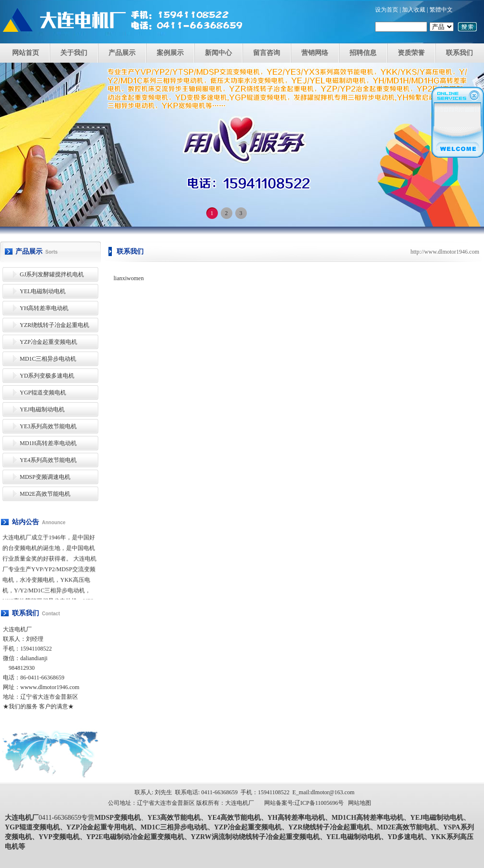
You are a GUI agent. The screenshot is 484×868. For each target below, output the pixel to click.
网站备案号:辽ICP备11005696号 (304, 803)
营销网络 (315, 53)
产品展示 (122, 53)
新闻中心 (218, 53)
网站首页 (26, 53)
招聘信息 (363, 53)
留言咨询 (267, 53)
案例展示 (170, 53)
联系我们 (459, 53)
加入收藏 (414, 10)
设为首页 (387, 10)
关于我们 (74, 53)
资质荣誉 (411, 53)
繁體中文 (441, 10)
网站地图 (360, 803)
